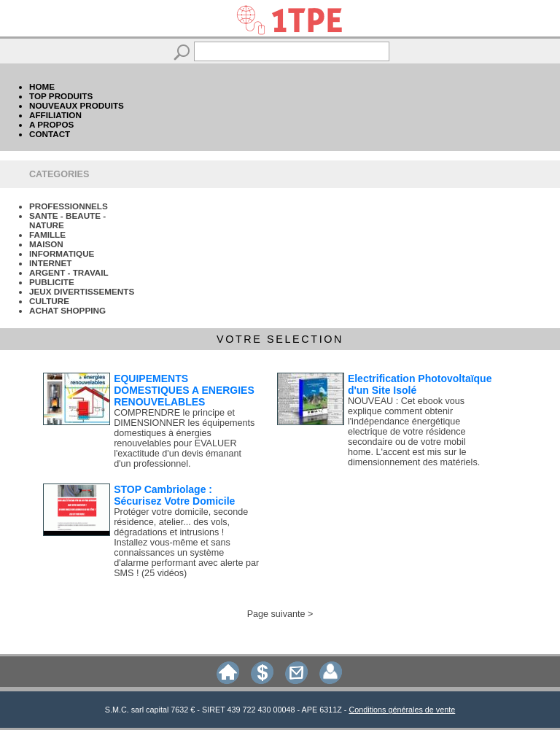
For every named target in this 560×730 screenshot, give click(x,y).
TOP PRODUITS (61, 96)
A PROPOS (51, 124)
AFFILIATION (55, 115)
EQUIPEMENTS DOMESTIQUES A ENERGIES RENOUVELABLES (184, 390)
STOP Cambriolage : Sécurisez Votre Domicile (174, 495)
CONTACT (50, 134)
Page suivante (276, 614)
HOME (42, 86)
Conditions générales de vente (402, 710)
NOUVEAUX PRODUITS (77, 105)
